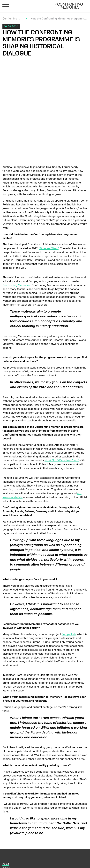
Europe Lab (69, 634)
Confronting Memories (12, 18)
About (6, 864)
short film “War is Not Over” (62, 460)
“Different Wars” (49, 248)
